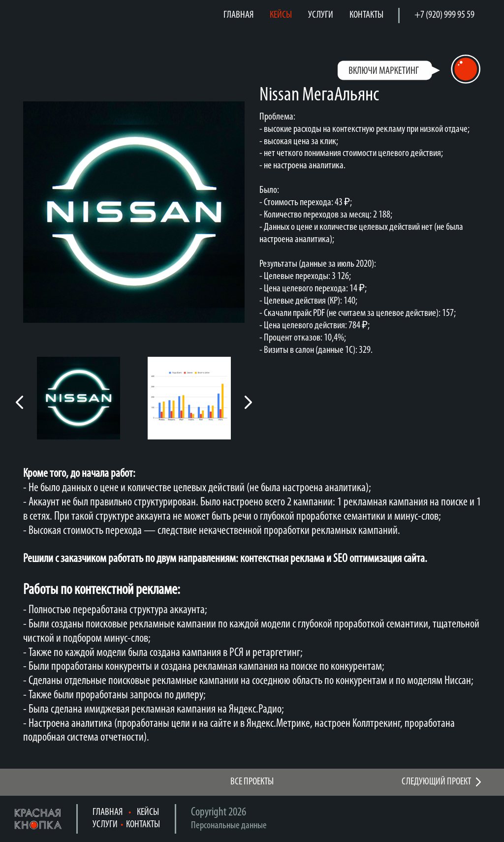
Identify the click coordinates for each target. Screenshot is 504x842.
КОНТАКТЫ (366, 15)
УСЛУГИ (321, 15)
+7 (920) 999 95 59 (444, 15)
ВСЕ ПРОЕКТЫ (252, 782)
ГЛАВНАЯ (238, 15)
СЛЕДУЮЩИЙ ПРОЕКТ (436, 782)
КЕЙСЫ (281, 15)
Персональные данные (229, 826)
